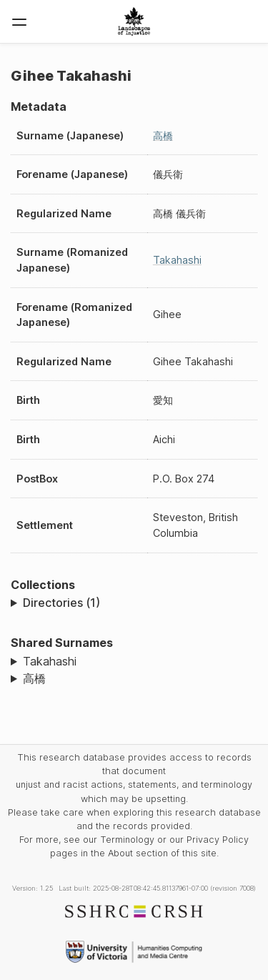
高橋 (163, 135)
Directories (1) (61, 603)
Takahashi (177, 260)
